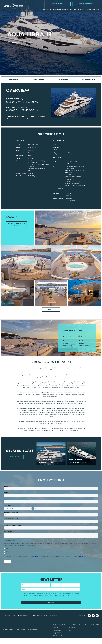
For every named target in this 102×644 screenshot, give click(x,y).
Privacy (85, 630)
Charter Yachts (46, 9)
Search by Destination (85, 4)
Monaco (55, 633)
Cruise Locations (88, 79)
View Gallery (63, 79)
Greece (65, 343)
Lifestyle (81, 9)
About (89, 9)
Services (73, 9)
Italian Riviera (57, 636)
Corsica (55, 635)
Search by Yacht (58, 4)
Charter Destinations (60, 9)
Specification (14, 79)
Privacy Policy (62, 603)
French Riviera (57, 632)
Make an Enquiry (39, 79)
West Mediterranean (59, 630)
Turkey (70, 636)
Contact (96, 9)
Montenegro (67, 346)
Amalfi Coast (57, 638)
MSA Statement (94, 630)
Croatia (66, 341)
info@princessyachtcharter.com (47, 621)
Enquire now (16, 42)
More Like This (15, 460)
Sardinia (55, 639)
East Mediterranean (72, 430)
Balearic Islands (58, 641)
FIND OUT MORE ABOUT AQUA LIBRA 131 (16, 224)
